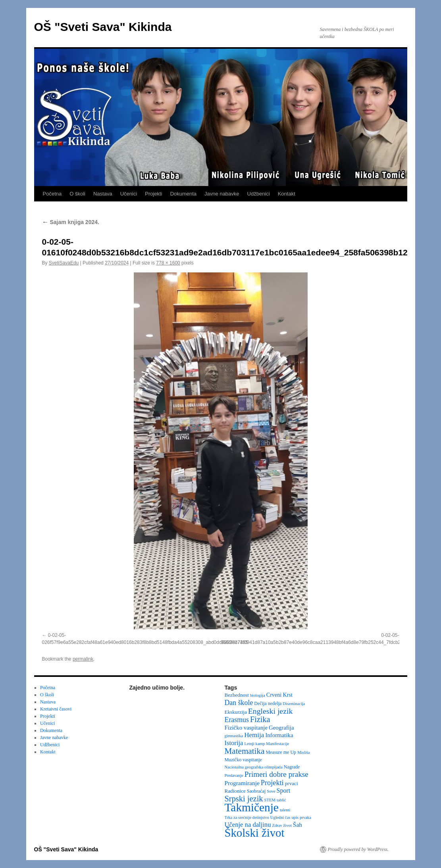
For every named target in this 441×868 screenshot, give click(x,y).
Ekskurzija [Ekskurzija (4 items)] (236, 712)
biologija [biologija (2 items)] (258, 695)
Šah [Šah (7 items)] (298, 825)
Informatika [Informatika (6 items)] (279, 735)
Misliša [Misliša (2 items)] (303, 752)
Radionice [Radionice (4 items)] (235, 791)
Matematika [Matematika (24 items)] (245, 751)
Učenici (129, 194)
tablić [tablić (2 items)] (281, 800)
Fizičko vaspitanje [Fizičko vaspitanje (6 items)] (246, 728)
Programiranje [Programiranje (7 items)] (242, 783)
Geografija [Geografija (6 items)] (281, 728)
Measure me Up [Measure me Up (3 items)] (281, 752)
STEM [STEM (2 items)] (270, 800)
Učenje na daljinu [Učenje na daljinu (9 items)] (248, 825)
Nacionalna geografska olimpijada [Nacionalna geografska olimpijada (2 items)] (254, 767)
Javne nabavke (222, 194)
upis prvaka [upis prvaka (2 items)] (301, 817)
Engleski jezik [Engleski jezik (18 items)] (271, 711)
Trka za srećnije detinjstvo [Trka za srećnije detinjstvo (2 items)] (247, 817)
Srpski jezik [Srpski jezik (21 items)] (244, 799)
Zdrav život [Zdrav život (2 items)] (282, 825)
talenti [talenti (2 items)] (285, 810)
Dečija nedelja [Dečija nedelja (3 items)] (268, 703)
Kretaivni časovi (56, 709)
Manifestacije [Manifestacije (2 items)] (277, 744)
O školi (77, 194)
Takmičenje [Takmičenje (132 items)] (252, 807)
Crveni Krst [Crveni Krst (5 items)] (279, 695)
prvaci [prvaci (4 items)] (292, 783)
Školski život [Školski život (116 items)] (255, 833)
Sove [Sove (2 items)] (271, 791)
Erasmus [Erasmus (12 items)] (237, 720)
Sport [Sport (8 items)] (284, 790)
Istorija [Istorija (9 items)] (234, 743)
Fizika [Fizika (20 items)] (260, 719)
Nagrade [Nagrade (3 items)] (292, 767)
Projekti (153, 194)
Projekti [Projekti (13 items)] (272, 783)
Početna (52, 194)
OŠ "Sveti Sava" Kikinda (103, 27)
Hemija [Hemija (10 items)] (254, 735)
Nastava (103, 194)
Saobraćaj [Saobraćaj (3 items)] (256, 791)
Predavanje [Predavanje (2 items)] (234, 775)
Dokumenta (183, 194)
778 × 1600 (168, 263)
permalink (83, 659)
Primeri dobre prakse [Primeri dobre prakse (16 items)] (276, 774)
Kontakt (287, 194)
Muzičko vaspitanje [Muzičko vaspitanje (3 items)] (243, 760)
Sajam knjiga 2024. (71, 222)
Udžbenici (259, 194)
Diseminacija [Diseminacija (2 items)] (294, 704)
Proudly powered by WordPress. (358, 849)
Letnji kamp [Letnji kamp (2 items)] (254, 744)
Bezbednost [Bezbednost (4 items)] (237, 695)
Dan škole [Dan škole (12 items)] (239, 703)
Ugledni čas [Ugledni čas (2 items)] (280, 817)
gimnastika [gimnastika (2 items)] (234, 736)
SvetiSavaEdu (64, 263)
